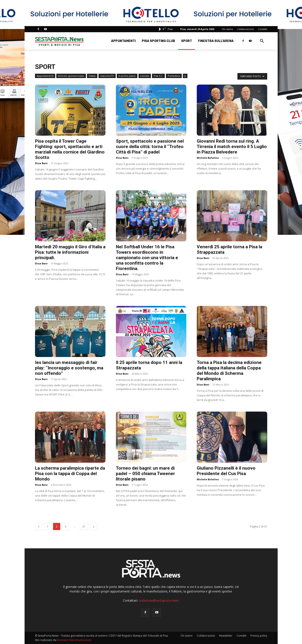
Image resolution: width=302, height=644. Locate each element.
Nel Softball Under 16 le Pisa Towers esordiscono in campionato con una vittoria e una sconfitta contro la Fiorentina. (147, 258)
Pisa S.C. (158, 76)
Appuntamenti (123, 41)
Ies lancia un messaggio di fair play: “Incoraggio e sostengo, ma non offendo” (69, 368)
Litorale (145, 76)
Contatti (263, 29)
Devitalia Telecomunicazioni (74, 640)
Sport (187, 41)
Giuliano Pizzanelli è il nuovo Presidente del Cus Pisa (226, 471)
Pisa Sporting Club (158, 41)
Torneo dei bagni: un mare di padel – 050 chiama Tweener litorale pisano (145, 474)
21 (84, 526)
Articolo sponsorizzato (71, 76)
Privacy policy (259, 636)
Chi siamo (227, 29)
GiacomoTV (107, 76)
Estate (92, 76)
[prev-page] (39, 526)
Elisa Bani (41, 163)
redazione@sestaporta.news (159, 600)
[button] (262, 41)
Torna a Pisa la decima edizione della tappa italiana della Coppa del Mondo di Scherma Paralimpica (229, 371)
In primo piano (127, 76)
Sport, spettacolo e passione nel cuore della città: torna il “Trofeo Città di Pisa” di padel (150, 147)
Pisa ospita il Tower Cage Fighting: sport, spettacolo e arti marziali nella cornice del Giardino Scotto (70, 149)
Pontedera (174, 76)
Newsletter (226, 636)
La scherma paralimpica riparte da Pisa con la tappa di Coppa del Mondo (70, 474)
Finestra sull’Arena (216, 41)
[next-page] (93, 526)
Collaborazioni (246, 29)
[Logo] (59, 41)
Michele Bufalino (208, 158)
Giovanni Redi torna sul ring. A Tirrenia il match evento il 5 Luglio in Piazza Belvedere (232, 147)
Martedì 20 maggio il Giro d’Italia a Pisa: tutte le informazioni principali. (70, 252)
